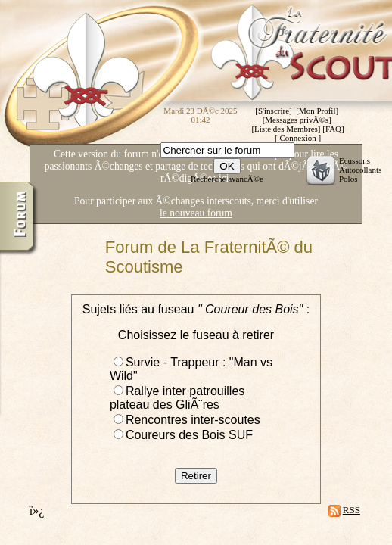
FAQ (333, 129)
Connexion (297, 138)
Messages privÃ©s (297, 120)
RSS (352, 510)
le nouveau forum (196, 213)
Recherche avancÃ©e (227, 179)
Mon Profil (317, 111)
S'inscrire (274, 111)
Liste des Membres (286, 129)
